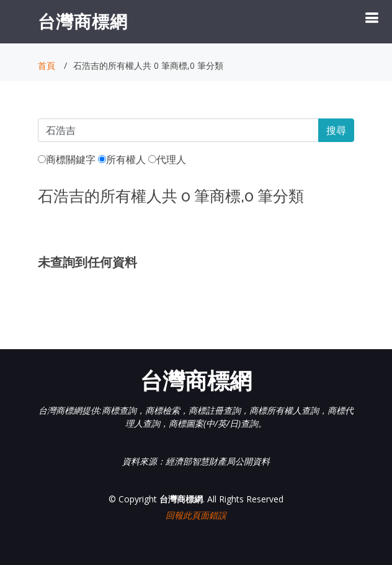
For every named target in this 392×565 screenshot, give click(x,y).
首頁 (47, 65)
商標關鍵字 (67, 159)
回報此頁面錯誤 (196, 515)
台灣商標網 (83, 21)
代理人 (167, 159)
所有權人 (122, 159)
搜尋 (336, 130)
